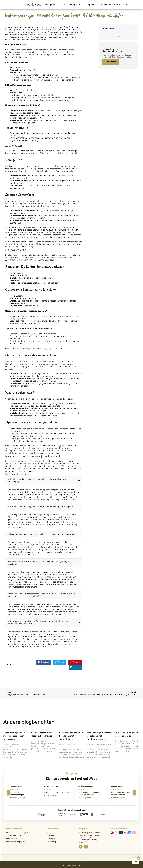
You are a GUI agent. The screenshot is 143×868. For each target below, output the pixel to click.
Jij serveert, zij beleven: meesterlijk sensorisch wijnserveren (14, 735)
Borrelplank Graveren (55, 4)
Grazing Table (74, 4)
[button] (44, 480)
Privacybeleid (82, 857)
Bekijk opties (111, 62)
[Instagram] (86, 845)
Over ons (50, 834)
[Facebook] (81, 845)
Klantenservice (121, 4)
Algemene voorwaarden (65, 857)
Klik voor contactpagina (16, 840)
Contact (50, 831)
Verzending (51, 840)
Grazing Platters (91, 4)
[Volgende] (135, 791)
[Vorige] (8, 791)
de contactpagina (85, 837)
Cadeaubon (106, 4)
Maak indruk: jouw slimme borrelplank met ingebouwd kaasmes (99, 735)
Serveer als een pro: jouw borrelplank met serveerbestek (71, 735)
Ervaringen (51, 837)
